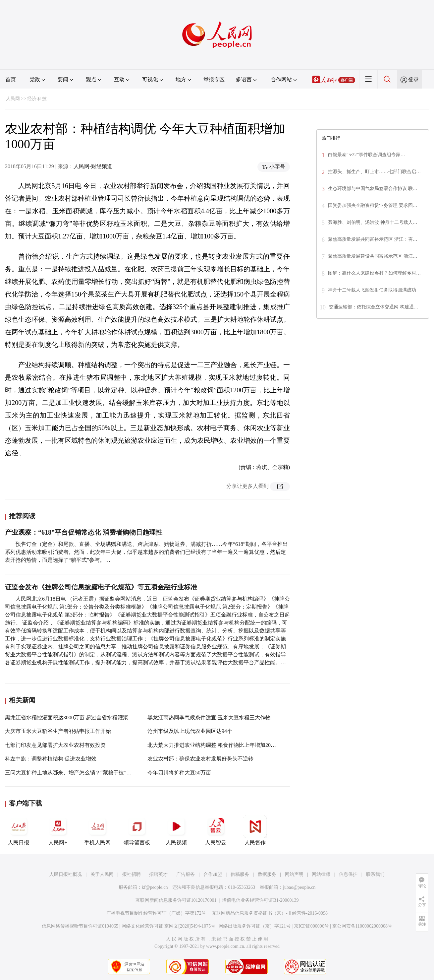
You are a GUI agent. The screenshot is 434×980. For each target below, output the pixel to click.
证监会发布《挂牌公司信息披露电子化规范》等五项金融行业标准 (101, 587)
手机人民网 (97, 830)
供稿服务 (240, 874)
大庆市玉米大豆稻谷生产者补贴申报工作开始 (58, 731)
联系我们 (375, 874)
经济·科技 (37, 99)
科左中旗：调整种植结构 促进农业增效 (51, 759)
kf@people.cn (155, 887)
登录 (413, 79)
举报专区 (214, 79)
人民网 (13, 99)
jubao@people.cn (299, 887)
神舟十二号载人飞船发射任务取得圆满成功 (372, 290)
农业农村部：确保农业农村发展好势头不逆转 (200, 759)
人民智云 (216, 830)
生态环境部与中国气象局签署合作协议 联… (373, 189)
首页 (11, 79)
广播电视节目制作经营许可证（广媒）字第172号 (156, 913)
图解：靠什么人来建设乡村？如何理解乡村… (374, 273)
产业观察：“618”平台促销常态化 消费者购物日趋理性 (84, 532)
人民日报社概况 (66, 874)
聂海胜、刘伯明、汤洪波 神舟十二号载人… (373, 222)
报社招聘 (132, 874)
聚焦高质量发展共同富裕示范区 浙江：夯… (373, 239)
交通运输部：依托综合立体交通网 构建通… (374, 307)
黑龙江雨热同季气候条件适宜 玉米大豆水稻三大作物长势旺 (217, 718)
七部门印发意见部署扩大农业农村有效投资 (55, 745)
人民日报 (19, 830)
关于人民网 (102, 874)
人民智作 (255, 830)
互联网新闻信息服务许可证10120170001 (176, 900)
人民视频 (176, 830)
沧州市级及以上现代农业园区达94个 (190, 731)
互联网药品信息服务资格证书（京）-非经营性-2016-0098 (270, 913)
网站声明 (294, 874)
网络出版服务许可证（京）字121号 (255, 926)
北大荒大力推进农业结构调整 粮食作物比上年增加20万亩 (214, 745)
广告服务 (186, 874)
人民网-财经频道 (93, 166)
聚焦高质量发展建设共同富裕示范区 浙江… (373, 256)
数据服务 (267, 874)
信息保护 (348, 874)
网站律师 (321, 874)
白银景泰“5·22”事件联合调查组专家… (367, 155)
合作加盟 (213, 874)
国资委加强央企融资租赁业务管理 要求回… (373, 205)
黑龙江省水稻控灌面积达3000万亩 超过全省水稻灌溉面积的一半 (80, 718)
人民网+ (58, 830)
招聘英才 (158, 874)
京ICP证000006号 (311, 926)
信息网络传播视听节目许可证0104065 (80, 926)
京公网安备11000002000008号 (362, 926)
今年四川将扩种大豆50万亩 (179, 773)
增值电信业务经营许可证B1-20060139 (260, 900)
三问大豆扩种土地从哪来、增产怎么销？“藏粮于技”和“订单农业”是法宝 (89, 773)
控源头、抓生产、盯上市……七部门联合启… (374, 172)
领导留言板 (137, 830)
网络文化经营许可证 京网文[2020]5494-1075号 (169, 926)
